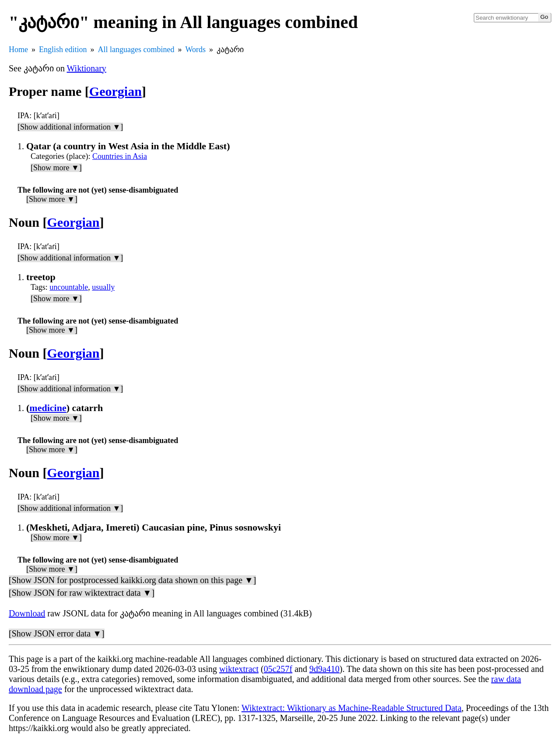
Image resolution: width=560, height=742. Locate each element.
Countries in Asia (120, 156)
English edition (63, 49)
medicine (48, 408)
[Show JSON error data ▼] (57, 633)
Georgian (115, 91)
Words (195, 49)
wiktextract (239, 669)
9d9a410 (324, 669)
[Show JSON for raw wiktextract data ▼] (82, 593)
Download (27, 613)
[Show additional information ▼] (70, 127)
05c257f (278, 669)
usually (103, 287)
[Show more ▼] (56, 168)
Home (18, 49)
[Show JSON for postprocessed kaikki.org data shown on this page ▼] (132, 580)
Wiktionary (87, 68)
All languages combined (136, 49)
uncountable (69, 287)
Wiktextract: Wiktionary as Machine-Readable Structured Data (352, 708)
